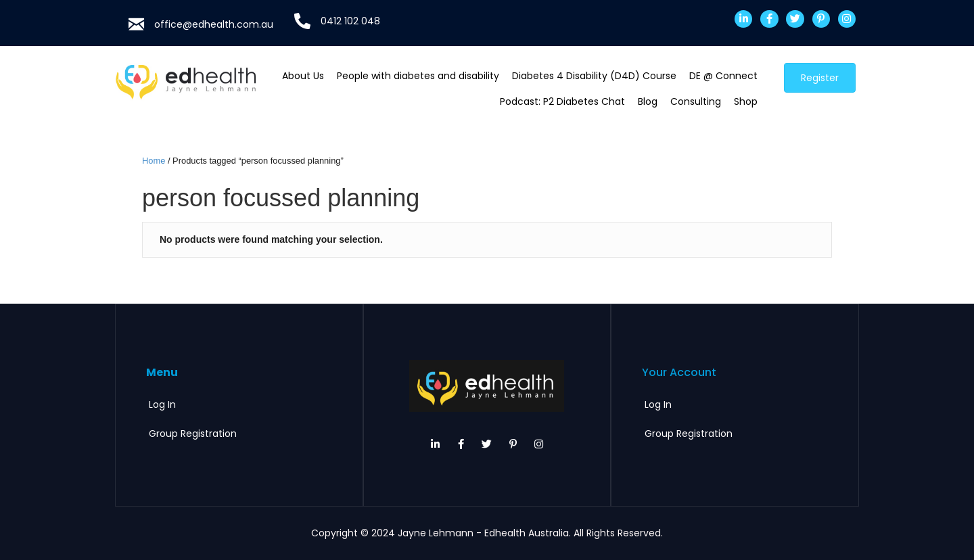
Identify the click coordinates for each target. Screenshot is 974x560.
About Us (303, 76)
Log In (162, 404)
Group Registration (193, 434)
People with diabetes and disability (418, 76)
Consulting (696, 101)
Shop (746, 101)
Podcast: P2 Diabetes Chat (562, 101)
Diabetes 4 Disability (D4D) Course (594, 76)
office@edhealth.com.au (214, 24)
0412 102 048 (350, 21)
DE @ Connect (723, 76)
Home (154, 161)
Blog (648, 101)
